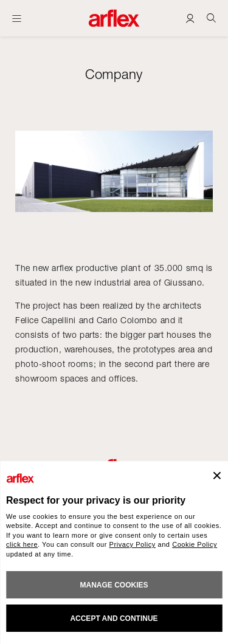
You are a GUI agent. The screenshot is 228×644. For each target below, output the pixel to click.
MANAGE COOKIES (114, 585)
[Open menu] (17, 18)
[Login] (190, 18)
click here (22, 544)
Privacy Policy (133, 544)
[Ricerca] (211, 18)
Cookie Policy (195, 544)
